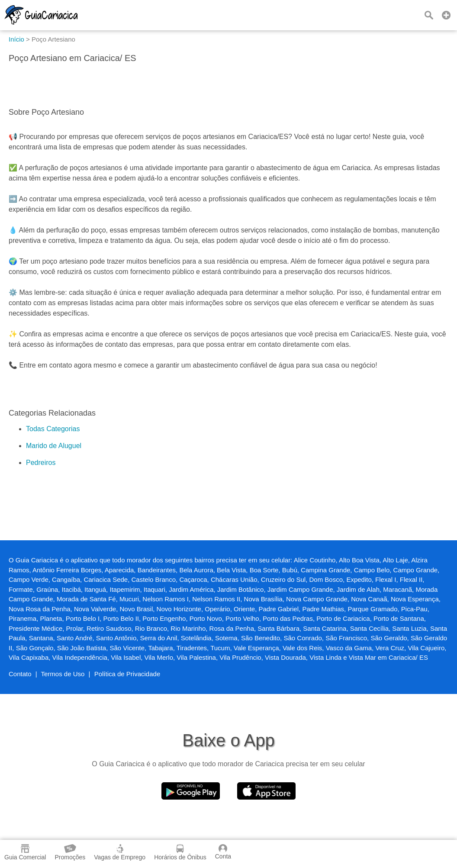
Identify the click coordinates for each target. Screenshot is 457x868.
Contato (20, 674)
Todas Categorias (53, 429)
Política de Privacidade (127, 674)
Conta (223, 852)
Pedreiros (41, 463)
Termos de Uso (63, 674)
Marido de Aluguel (54, 446)
